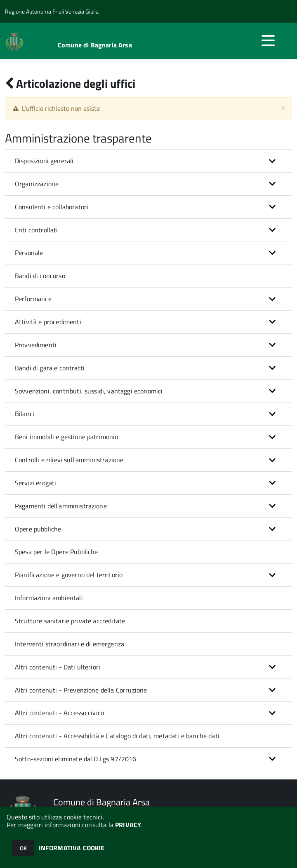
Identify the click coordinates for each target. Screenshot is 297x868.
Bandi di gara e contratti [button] (50, 368)
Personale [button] (29, 253)
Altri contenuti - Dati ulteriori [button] (58, 667)
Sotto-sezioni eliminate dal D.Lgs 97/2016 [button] (76, 759)
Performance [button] (33, 299)
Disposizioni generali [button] (44, 161)
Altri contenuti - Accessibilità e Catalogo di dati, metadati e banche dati (117, 736)
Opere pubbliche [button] (38, 529)
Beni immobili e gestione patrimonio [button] (67, 437)
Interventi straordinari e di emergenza (70, 644)
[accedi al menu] (268, 40)
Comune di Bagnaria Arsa (95, 45)
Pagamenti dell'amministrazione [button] (61, 506)
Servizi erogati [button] (35, 483)
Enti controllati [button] (37, 230)
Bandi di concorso (40, 276)
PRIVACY (128, 825)
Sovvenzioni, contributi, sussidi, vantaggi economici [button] (89, 391)
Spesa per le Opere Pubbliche (56, 552)
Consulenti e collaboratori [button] (52, 207)
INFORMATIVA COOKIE (72, 848)
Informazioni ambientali (49, 598)
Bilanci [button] (25, 414)
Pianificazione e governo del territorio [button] (69, 575)
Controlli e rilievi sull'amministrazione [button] (69, 460)
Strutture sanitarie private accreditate (70, 621)
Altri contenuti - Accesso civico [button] (59, 713)
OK (23, 848)
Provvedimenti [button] (36, 345)
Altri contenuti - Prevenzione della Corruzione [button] (81, 690)
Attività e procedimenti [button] (48, 322)
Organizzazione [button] (37, 184)
